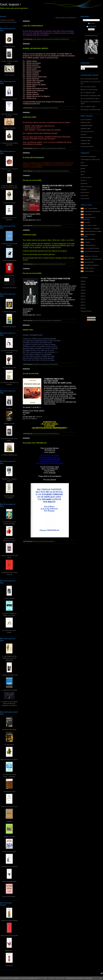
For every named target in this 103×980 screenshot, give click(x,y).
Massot (83, 90)
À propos (91, 58)
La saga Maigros (9, 745)
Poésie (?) (84, 180)
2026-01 (83, 296)
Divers (82, 163)
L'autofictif (87, 242)
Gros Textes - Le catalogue (92, 228)
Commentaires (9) (64, 39)
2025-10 (83, 305)
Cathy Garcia (88, 214)
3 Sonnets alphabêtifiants (9, 260)
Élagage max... (9, 950)
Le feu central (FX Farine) (92, 248)
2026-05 (83, 284)
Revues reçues (85, 192)
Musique (83, 172)
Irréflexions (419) (29, 235)
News (82, 174)
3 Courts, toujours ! (9, 598)
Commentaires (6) (53, 108)
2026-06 (83, 281)
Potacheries (84, 183)
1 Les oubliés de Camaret (9, 288)
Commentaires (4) (61, 148)
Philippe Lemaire (89, 268)
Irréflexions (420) (29, 117)
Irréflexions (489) (85, 129)
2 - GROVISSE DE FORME (9, 690)
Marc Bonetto (84, 82)
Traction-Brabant (89, 271)
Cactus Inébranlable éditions (92, 211)
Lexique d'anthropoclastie (9, 881)
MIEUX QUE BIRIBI (86, 137)
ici (31, 407)
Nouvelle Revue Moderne (92, 265)
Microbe (83, 168)
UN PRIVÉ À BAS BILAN (9, 729)
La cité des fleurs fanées (9, 851)
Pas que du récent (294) (32, 273)
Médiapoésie (84, 165)
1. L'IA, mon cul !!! (9, 75)
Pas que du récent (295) (32, 180)
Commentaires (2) (61, 264)
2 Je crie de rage (9, 275)
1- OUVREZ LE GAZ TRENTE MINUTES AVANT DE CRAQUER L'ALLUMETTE (9, 704)
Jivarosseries (9, 966)
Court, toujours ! (10, 4)
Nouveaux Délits (89, 262)
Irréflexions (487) (85, 144)
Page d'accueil (66, 18)
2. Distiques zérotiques (9, 128)
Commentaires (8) (64, 171)
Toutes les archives (86, 311)
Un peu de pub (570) (31, 373)
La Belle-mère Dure (90, 245)
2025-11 (83, 302)
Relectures (84, 189)
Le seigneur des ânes (9, 791)
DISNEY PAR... (28, 330)
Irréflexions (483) (90, 107)
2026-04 (83, 287)
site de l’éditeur (31, 419)
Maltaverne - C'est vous (91, 256)
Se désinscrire (92, 26)
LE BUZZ (83, 135)
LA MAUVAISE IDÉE (87, 125)
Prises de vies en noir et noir (9, 806)
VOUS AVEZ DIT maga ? (92, 99)
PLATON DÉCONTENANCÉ (33, 158)
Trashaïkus (9, 821)
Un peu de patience (86, 120)
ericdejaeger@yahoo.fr (91, 35)
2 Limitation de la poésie (9, 312)
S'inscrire (92, 23)
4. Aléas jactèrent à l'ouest (9, 99)
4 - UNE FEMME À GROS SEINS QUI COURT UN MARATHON (9, 658)
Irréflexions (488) (85, 140)
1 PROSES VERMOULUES (9, 455)
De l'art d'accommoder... (9, 896)
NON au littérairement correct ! (9, 760)
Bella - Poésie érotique (91, 208)
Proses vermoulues (86, 186)
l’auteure (39, 417)
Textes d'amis (85, 195)
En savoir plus (88, 978)
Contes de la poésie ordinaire (9, 920)
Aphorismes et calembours (88, 156)
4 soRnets (9, 408)
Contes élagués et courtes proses (90, 159)
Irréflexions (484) (90, 93)
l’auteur (38, 220)
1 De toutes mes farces (9, 327)
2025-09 (83, 308)
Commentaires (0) (57, 321)
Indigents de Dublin (9, 836)
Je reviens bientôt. (90, 87)
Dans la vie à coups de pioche (9, 935)
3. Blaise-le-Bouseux (9, 46)
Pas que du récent (86, 177)
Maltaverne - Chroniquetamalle (93, 259)
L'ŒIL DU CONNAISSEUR (33, 26)
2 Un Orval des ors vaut (9, 367)
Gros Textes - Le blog (90, 225)
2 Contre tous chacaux (9, 203)
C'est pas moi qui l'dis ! (92, 79)
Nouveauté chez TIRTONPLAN (35, 443)
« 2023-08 (58, 18)
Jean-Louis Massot (90, 239)
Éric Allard (87, 222)
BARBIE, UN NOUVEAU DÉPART (36, 48)
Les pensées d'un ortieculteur (9, 866)
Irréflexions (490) (85, 122)
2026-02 (83, 293)
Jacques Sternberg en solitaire (93, 231)
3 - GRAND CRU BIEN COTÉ (9, 675)
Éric (82, 79)
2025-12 (83, 299)
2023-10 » (74, 18)
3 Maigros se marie (9, 423)
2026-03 (83, 290)
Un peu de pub (85, 198)
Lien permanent (55, 39)
